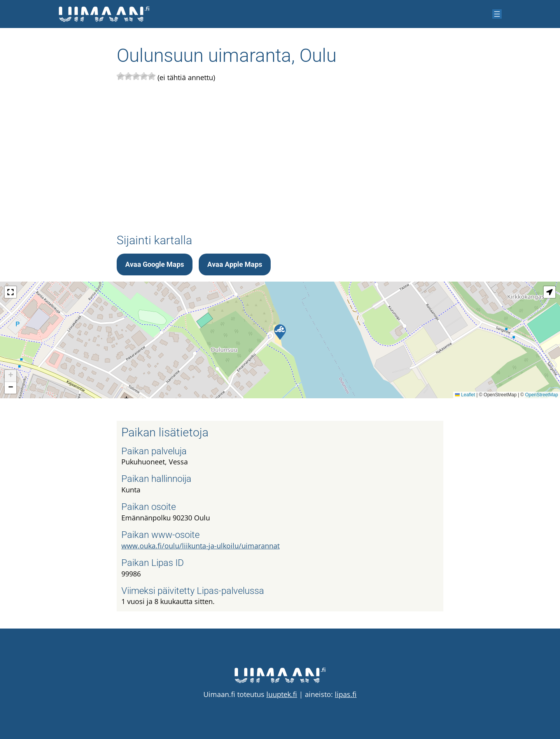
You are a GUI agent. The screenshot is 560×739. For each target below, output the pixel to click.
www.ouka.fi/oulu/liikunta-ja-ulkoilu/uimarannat (200, 546)
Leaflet (465, 395)
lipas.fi (346, 694)
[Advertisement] (280, 156)
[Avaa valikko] (497, 14)
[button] (280, 332)
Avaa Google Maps (155, 264)
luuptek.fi (282, 694)
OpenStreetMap (542, 395)
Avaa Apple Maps (235, 264)
